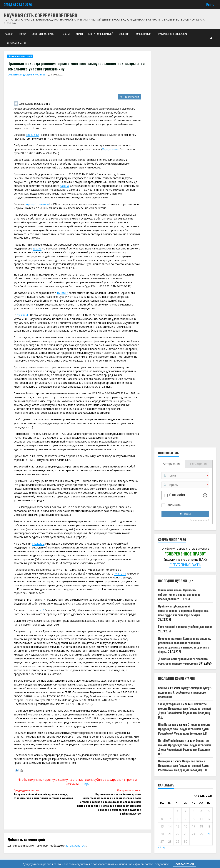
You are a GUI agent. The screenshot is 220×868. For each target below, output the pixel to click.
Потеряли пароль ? (199, 520)
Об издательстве (16, 43)
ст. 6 (41, 610)
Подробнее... (162, 864)
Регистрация (199, 464)
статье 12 (32, 135)
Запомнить (173, 505)
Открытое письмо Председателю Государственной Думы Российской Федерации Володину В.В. (184, 711)
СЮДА (84, 784)
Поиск (22, 34)
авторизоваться (76, 846)
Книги (79, 34)
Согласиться (185, 864)
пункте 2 (63, 293)
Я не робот (177, 495)
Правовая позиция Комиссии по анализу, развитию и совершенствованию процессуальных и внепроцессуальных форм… (185, 645)
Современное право (43, 34)
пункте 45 (23, 315)
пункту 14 (120, 574)
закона (64, 186)
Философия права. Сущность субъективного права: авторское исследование (179, 595)
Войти (210, 5)
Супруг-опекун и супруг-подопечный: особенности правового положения (185, 692)
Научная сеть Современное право (40, 15)
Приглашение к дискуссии (172, 34)
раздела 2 (38, 544)
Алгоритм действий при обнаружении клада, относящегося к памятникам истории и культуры (45, 794)
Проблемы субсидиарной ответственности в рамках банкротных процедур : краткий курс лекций (183, 611)
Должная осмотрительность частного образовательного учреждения (183, 661)
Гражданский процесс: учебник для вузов (185, 627)
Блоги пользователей (101, 34)
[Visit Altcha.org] (205, 495)
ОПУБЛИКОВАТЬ (185, 565)
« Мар (162, 847)
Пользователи (143, 34)
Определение (110, 149)
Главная (9, 34)
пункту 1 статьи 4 (37, 204)
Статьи (66, 34)
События (124, 34)
